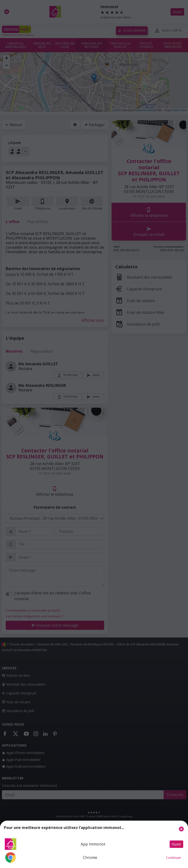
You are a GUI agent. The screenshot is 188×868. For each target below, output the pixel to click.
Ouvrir (176, 844)
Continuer (174, 858)
